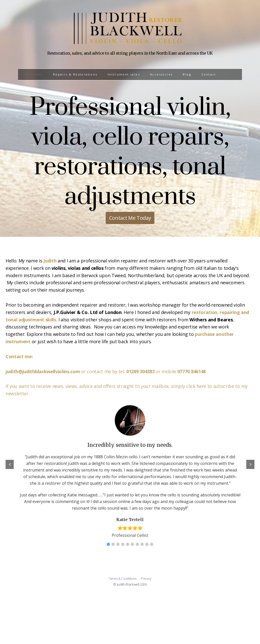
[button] (108, 544)
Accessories (161, 74)
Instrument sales (124, 74)
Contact (209, 74)
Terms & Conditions (123, 578)
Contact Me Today (130, 218)
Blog (187, 74)
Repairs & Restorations (75, 74)
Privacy (146, 578)
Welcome (34, 74)
